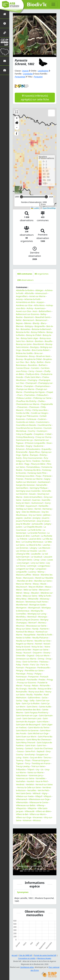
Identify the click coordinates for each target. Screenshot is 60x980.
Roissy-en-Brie (45, 689)
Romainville (21, 692)
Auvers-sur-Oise (23, 311)
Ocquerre (37, 653)
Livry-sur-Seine (38, 563)
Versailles (32, 790)
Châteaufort (42, 395)
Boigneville (40, 326)
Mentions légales (44, 958)
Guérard (27, 500)
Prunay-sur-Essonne (26, 683)
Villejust (47, 796)
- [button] (17, 128)
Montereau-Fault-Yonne (37, 602)
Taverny (20, 760)
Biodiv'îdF (37, 5)
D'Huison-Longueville (35, 443)
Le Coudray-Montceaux (32, 542)
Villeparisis (21, 808)
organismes (42, 274)
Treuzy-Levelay (23, 766)
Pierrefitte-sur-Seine (34, 671)
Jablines (47, 515)
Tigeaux (20, 763)
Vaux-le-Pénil (42, 781)
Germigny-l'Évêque (39, 488)
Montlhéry (21, 617)
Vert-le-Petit (43, 790)
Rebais (35, 685)
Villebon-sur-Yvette (25, 796)
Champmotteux (42, 386)
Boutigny (35, 347)
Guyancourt (31, 506)
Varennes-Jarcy (36, 775)
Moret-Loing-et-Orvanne (27, 620)
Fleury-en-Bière (38, 464)
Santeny (20, 748)
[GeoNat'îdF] (5, 42)
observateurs (25, 280)
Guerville (46, 500)
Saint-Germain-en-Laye (27, 715)
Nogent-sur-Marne (25, 644)
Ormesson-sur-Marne (26, 659)
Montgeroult (34, 608)
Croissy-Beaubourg (25, 437)
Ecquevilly (46, 449)
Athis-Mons (39, 305)
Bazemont (29, 317)
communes (25, 274)
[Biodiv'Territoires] (5, 51)
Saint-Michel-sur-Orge (38, 733)
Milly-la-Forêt (45, 596)
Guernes (36, 500)
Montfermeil (22, 605)
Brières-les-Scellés (24, 353)
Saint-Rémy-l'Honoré (26, 742)
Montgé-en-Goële (37, 605)
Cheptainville (47, 404)
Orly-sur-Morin (43, 656)
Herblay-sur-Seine (24, 509)
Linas (43, 560)
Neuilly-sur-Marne (24, 641)
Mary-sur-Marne (24, 584)
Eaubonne (38, 446)
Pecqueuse (31, 668)
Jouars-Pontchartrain (26, 521)
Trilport (31, 769)
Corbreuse (31, 419)
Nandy (35, 629)
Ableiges (39, 290)
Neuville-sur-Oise (43, 641)
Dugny (29, 446)
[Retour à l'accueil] (5, 14)
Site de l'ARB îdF (26, 955)
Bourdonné (39, 344)
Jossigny (37, 518)
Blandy (36, 323)
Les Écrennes (22, 548)
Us (42, 769)
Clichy (28, 410)
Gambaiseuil (44, 482)
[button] (17, 112)
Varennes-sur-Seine (25, 778)
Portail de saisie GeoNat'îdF (45, 955)
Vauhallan (21, 781)
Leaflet (35, 208)
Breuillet (26, 350)
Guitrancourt (37, 503)
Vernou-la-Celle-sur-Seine (29, 787)
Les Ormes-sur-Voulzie (26, 551)
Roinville (32, 689)
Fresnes (20, 479)
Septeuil (40, 751)
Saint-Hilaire (43, 722)
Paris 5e (44, 665)
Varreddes (40, 778)
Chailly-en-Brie (32, 374)
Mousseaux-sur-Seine (36, 626)
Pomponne (33, 677)
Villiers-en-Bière (43, 811)
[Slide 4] (33, 871)
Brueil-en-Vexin (43, 356)
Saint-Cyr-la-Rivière (31, 703)
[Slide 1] (21, 871)
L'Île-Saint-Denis (25, 560)
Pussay (27, 685)
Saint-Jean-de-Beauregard (28, 725)
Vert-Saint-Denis (24, 793)
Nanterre (44, 629)
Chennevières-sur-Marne (28, 404)
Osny (18, 662)
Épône (25, 455)
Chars (20, 395)
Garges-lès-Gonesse (25, 485)
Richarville (45, 685)
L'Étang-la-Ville (23, 554)
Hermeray (47, 509)
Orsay (49, 659)
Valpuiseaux (22, 775)
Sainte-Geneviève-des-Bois (28, 710)
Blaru (43, 323)
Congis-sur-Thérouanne (27, 416)
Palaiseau (44, 662)
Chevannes (22, 407)
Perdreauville (43, 668)
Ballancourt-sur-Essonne (27, 314)
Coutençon (42, 431)
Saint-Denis (32, 707)
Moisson (20, 602)
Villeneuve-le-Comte (39, 802)
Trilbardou (21, 769)
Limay (37, 560)
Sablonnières (34, 698)
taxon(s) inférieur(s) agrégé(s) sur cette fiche (35, 98)
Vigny (45, 793)
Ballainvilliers (45, 311)
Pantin (26, 665)
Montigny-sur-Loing (37, 614)
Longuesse (41, 569)
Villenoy (40, 805)
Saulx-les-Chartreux (43, 748)
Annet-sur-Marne (37, 296)
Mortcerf (32, 623)
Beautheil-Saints (43, 317)
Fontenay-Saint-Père (37, 473)
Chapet (50, 392)
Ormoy (41, 659)
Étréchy (43, 455)
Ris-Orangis (21, 689)
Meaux (48, 587)
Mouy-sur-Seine (23, 629)
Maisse (36, 575)
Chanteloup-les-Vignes (34, 392)
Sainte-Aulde (45, 707)
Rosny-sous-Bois (36, 692)
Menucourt (44, 590)
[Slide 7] (44, 871)
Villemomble (22, 802)
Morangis (43, 617)
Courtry (31, 431)
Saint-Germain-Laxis (32, 718)
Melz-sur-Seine (30, 590)
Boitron (30, 341)
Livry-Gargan (23, 563)
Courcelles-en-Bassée (26, 425)
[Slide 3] (29, 871)
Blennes (20, 326)
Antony (19, 299)
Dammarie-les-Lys (24, 440)
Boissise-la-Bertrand (41, 329)
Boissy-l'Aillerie (38, 332)
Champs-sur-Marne (25, 389)
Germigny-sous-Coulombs (28, 491)
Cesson (39, 371)
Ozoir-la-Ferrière (30, 662)
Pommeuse (21, 677)
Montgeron (21, 608)
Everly (19, 458)
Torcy (28, 763)
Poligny (38, 674)
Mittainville (33, 599)
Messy (27, 593)
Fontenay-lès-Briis (32, 470)
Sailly (32, 700)
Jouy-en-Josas (43, 521)
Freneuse (47, 476)
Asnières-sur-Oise (24, 305)
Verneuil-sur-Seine (44, 784)
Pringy (50, 680)
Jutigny (48, 524)
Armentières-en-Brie (25, 302)
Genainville (41, 485)
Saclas (45, 698)
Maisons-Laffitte (24, 575)
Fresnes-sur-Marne (34, 479)
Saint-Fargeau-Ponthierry (36, 712)
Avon (35, 311)
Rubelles (38, 695)
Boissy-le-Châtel (34, 335)
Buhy (33, 362)
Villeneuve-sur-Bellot (26, 805)
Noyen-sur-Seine (41, 650)
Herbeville (43, 506)
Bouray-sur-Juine (24, 344)
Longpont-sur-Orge (25, 569)
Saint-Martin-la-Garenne (27, 730)
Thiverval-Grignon (40, 760)
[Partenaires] (5, 33)
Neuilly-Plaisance (40, 638)
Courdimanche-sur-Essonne (29, 428)
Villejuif (39, 796)
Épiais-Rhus (34, 452)
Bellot (19, 320)
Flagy (27, 464)
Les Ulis (42, 551)
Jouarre (46, 518)
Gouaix (32, 494)
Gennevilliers (22, 488)
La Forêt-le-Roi (35, 530)
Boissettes (25, 329)
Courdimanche (44, 425)
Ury (37, 769)
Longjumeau (44, 566)
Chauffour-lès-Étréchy (26, 401)
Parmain (20, 668)
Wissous (37, 820)
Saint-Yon (42, 745)
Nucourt (27, 653)
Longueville (21, 572)
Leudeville (36, 554)
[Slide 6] (40, 871)
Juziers (19, 527)
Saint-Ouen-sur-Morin (26, 737)
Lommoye (32, 566)
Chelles (41, 401)
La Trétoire (22, 539)
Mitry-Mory (21, 599)
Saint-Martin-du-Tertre (39, 727)
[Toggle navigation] (53, 4)
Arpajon (40, 302)
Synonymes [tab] (23, 892)
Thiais (28, 760)
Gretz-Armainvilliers (33, 497)
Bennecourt (28, 320)
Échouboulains (33, 449)
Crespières (39, 434)
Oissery (47, 653)
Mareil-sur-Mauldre (44, 578)
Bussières (33, 365)
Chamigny (32, 380)
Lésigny (33, 548)
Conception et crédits (27, 958)
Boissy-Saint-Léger (29, 338)
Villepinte (32, 808)
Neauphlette (30, 635)
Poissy (30, 674)
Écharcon (20, 449)
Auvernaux (40, 308)
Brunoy (19, 359)
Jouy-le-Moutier (23, 524)
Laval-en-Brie (35, 539)
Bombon (39, 341)
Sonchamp (30, 754)
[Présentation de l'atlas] (5, 23)
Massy (36, 584)
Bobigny (29, 326)
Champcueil (31, 383)
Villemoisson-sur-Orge (39, 799)
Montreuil (32, 617)
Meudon (35, 593)
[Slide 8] (48, 871)
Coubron (42, 419)
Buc (27, 362)
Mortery (42, 623)
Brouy (32, 356)
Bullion (40, 362)
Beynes (19, 323)
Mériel (19, 593)
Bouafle (48, 341)
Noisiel (47, 644)
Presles (42, 680)
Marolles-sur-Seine (43, 581)
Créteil (48, 434)
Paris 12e (35, 665)
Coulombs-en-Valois (25, 422)
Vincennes (38, 817)
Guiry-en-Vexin (23, 503)
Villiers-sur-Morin (38, 814)
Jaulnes (28, 518)
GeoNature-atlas (27, 967)
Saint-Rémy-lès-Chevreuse (39, 739)
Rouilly (30, 695)
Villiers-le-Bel (22, 814)
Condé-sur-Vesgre (39, 413)
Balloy (43, 314)
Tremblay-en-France (41, 763)
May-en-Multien (36, 587)
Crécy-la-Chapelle (24, 434)
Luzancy (32, 572)
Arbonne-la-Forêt (32, 299)
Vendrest (20, 784)
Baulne (19, 317)
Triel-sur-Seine (38, 766)
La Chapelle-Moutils (33, 527)
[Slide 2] (25, 871)
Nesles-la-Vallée (23, 638)
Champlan (29, 386)
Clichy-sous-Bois (40, 410)
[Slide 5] (37, 871)
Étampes (34, 455)
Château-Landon (24, 398)
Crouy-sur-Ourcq (43, 437)
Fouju (39, 476)
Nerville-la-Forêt (45, 635)
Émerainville (22, 452)
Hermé (38, 509)
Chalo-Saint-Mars (33, 377)
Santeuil (29, 748)
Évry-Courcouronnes (33, 458)
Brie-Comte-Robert (41, 350)
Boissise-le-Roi (23, 332)
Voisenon (27, 820)
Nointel (39, 644)
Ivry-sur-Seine (35, 515)
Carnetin (35, 368)
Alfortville (29, 293)
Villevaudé (30, 811)
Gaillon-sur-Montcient (26, 482)
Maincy (41, 572)
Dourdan (20, 446)
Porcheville (32, 680)
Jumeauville (37, 524)
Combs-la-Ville (23, 413)
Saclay (19, 700)
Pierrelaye (21, 674)
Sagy (26, 700)
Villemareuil (22, 799)
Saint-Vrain (30, 745)
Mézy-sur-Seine (30, 596)
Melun (19, 590)
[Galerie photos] (5, 70)
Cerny (31, 371)
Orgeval (30, 656)
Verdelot (30, 784)
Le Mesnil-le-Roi (34, 545)
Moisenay (44, 599)
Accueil (15, 955)
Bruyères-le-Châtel (33, 359)
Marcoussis (28, 578)
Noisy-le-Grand (23, 647)
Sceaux (20, 751)
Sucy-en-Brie (36, 757)
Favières (36, 461)
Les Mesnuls (44, 548)
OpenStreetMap (49, 208)
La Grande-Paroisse (37, 533)
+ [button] (17, 118)
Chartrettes (30, 395)
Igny (18, 512)
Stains (26, 757)
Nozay (19, 653)
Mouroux (20, 626)
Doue (49, 443)
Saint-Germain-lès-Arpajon (32, 720)
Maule (43, 584)
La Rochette (47, 536)
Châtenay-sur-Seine (42, 398)
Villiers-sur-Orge (24, 817)
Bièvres (28, 323)
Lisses (50, 560)
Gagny (47, 479)
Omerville (21, 656)
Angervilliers (22, 296)
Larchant (36, 536)
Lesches (46, 545)
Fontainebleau (33, 467)
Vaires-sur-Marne (35, 772)
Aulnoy (30, 308)
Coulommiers (43, 422)
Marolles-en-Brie (25, 581)
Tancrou (47, 757)
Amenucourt (41, 293)
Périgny (20, 671)
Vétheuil (37, 793)
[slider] (46, 197)
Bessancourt (41, 320)
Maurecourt (22, 587)
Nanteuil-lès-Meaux (25, 632)
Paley (18, 665)
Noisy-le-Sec (37, 647)
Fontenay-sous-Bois (25, 476)
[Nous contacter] (5, 61)
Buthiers (43, 365)
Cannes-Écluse (23, 368)
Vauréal (30, 781)
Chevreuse (34, 407)
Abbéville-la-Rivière (25, 290)
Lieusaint (48, 557)
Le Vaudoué (37, 557)
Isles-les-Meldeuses (31, 512)
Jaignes (19, 518)
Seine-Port (30, 751)
